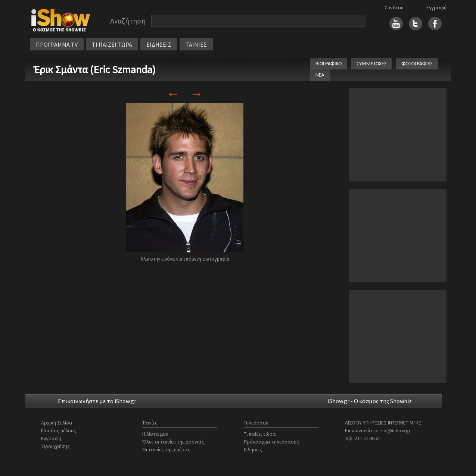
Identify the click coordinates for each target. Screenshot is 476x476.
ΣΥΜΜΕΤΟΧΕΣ (371, 64)
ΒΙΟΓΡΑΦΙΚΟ (329, 64)
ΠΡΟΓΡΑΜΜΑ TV (57, 44)
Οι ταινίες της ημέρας (166, 449)
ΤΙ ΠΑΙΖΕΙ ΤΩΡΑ (112, 44)
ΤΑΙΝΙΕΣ (196, 44)
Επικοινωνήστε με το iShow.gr (97, 401)
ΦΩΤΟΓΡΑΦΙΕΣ (417, 64)
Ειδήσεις (253, 449)
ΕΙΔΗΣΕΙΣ (159, 44)
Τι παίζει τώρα (260, 434)
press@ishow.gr (393, 430)
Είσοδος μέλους (59, 430)
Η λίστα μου (155, 434)
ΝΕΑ (320, 75)
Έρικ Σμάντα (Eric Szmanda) (95, 69)
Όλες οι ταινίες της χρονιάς (173, 442)
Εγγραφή (436, 7)
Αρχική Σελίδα (57, 423)
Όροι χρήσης (55, 446)
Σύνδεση (394, 7)
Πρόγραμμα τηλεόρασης (271, 442)
